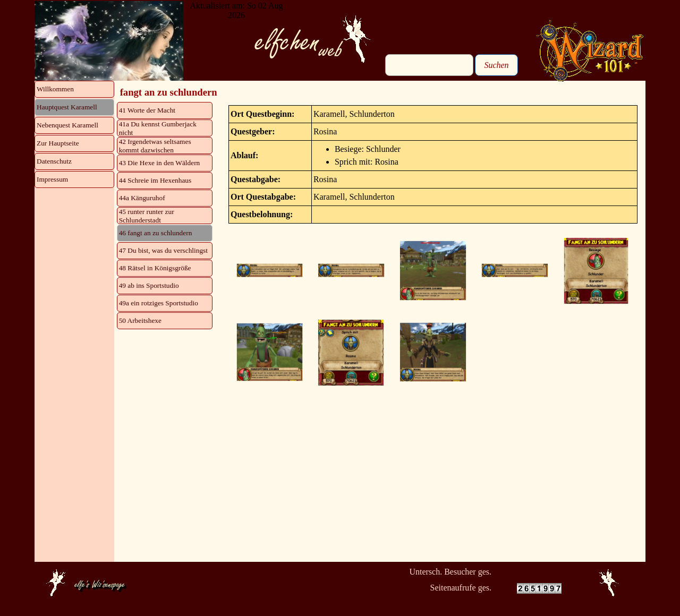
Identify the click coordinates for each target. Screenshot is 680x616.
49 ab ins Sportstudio (149, 285)
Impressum (52, 179)
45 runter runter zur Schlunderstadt (147, 216)
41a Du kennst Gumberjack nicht (158, 128)
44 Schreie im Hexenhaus (155, 180)
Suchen (496, 65)
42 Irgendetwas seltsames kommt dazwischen (155, 146)
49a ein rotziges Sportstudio (159, 303)
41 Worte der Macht (147, 110)
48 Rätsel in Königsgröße (155, 268)
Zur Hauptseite (58, 143)
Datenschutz (54, 161)
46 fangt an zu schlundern (156, 233)
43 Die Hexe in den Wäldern (160, 163)
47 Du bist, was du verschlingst (163, 250)
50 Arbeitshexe (140, 320)
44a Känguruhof (142, 198)
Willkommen (55, 89)
